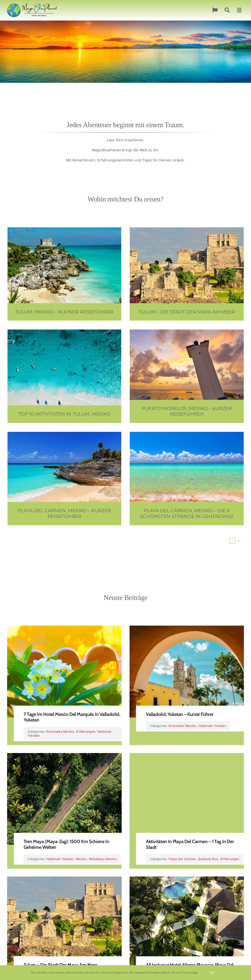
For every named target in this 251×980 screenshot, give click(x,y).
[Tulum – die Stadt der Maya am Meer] (64, 879)
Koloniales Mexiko (60, 731)
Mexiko (81, 859)
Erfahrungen (86, 731)
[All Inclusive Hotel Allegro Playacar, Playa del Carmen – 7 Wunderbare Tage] (187, 879)
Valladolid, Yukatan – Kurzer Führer (180, 714)
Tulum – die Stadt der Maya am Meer (60, 965)
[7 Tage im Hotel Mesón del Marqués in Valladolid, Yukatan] (64, 628)
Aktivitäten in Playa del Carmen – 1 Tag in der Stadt (190, 844)
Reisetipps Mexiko (103, 859)
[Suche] (227, 10)
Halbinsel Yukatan (212, 726)
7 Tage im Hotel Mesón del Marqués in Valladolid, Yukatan (72, 717)
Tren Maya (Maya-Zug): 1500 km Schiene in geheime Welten (66, 844)
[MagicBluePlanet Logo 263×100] (32, 2)
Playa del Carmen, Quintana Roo (193, 859)
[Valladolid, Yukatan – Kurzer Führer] (187, 628)
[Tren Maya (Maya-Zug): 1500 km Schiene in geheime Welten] (64, 756)
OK (212, 973)
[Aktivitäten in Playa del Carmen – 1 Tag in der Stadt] (187, 756)
